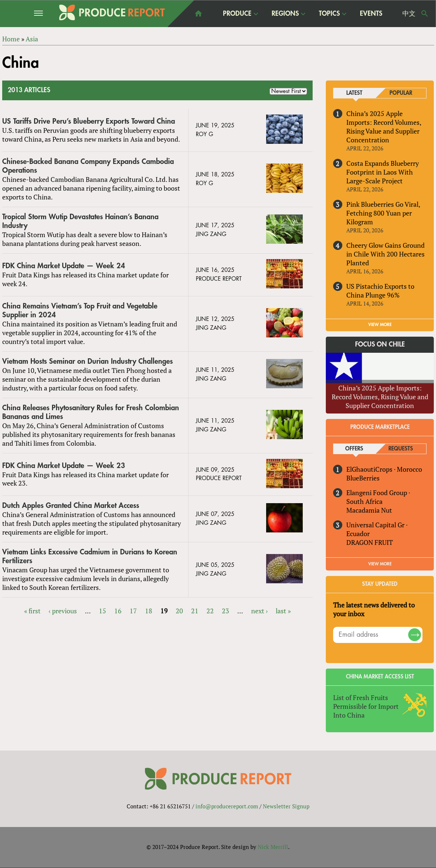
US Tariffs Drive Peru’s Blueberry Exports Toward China (89, 121)
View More (380, 564)
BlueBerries (363, 478)
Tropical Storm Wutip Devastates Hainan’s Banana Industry (80, 221)
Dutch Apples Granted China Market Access (71, 506)
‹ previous (63, 611)
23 (226, 611)
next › (259, 611)
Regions (285, 13)
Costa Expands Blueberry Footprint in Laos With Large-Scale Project (383, 172)
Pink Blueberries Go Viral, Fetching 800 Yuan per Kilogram (383, 213)
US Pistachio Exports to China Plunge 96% (380, 291)
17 (133, 611)
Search (425, 14)
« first (32, 611)
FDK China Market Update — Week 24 (64, 266)
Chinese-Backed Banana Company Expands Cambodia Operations (88, 166)
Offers (354, 449)
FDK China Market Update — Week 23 (64, 466)
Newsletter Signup (286, 806)
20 (179, 611)
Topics (329, 13)
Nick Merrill (273, 847)
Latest (354, 93)
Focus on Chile (380, 344)
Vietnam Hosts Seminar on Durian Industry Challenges (87, 361)
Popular (401, 93)
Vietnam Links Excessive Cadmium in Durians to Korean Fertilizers (90, 556)
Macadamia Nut (369, 510)
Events (371, 14)
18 (149, 611)
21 (195, 611)
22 (210, 611)
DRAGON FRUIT (370, 542)
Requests (401, 449)
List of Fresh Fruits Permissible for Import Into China (366, 706)
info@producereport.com (227, 806)
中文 (409, 14)
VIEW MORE (380, 325)
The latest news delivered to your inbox (374, 609)
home (198, 14)
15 (103, 611)
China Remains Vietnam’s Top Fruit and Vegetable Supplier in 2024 (80, 310)
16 (118, 611)
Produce (237, 13)
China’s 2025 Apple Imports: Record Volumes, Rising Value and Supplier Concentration (384, 127)
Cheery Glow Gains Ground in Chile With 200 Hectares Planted (385, 254)
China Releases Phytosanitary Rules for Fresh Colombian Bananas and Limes (91, 412)
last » (283, 611)
